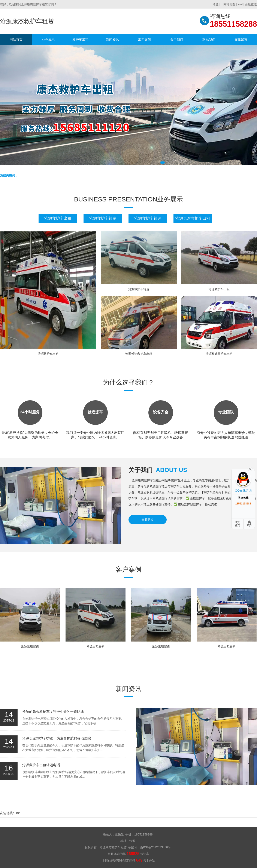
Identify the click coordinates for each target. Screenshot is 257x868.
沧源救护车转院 (103, 218)
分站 (152, 861)
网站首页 (16, 39)
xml (240, 4)
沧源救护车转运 (148, 218)
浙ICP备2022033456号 (155, 847)
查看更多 (148, 520)
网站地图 (229, 4)
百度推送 (251, 4)
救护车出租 (80, 39)
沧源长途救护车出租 (193, 218)
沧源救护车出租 (58, 218)
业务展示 (48, 39)
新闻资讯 (112, 39)
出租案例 (145, 39)
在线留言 (241, 39)
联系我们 (209, 39)
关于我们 (177, 39)
